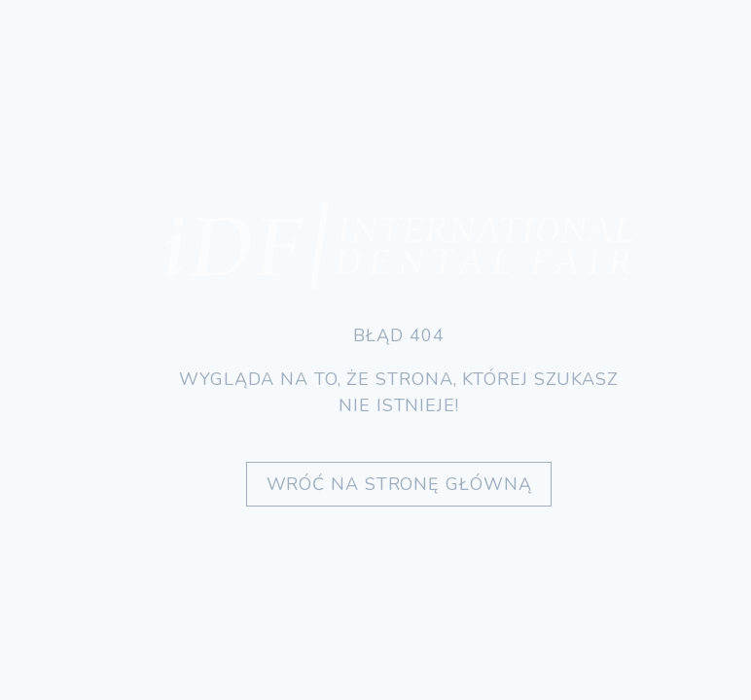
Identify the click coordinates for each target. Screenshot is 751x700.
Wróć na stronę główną (399, 484)
